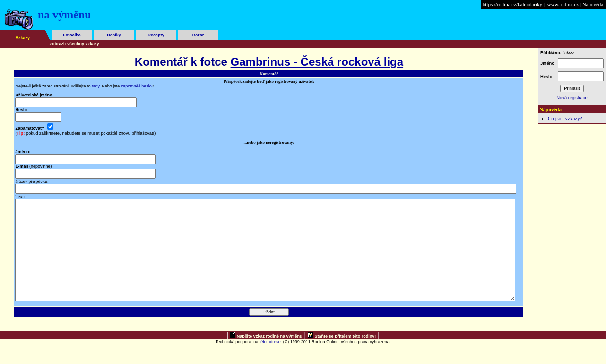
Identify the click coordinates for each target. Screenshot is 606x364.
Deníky (114, 35)
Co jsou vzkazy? (565, 118)
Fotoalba (72, 35)
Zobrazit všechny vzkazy (74, 44)
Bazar (198, 35)
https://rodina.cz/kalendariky (512, 4)
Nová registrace (572, 98)
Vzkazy (23, 38)
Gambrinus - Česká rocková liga (317, 62)
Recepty (156, 35)
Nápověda (593, 4)
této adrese (270, 362)
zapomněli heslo (136, 86)
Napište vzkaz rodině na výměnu (270, 356)
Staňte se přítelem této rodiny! (346, 356)
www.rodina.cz (563, 4)
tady (95, 86)
